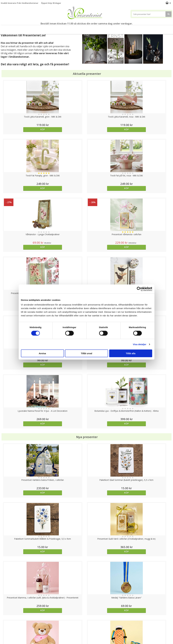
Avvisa (42, 353)
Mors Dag (18, 28)
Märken (167, 28)
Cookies (5, 611)
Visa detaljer (140, 344)
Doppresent (7, 639)
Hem (119, 28)
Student (57, 28)
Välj (151, 444)
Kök (130, 28)
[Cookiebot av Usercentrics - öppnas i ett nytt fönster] (139, 289)
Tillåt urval (86, 353)
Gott (154, 28)
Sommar (69, 28)
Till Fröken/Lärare (39, 28)
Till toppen (86, 601)
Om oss (5, 625)
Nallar (4, 634)
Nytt (4, 28)
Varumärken (7, 616)
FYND (87, 35)
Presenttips (104, 28)
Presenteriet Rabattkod (13, 630)
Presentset (85, 28)
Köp (22, 129)
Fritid (142, 28)
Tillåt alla (131, 353)
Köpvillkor (6, 620)
